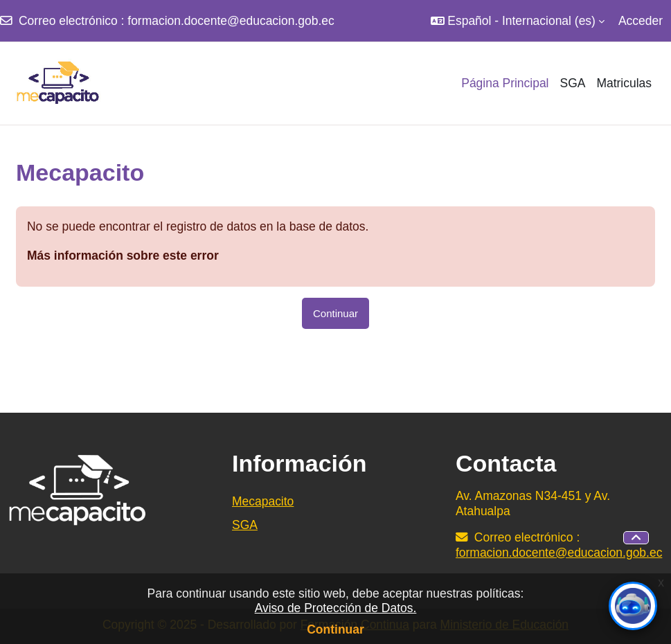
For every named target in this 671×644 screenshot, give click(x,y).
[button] (518, 21)
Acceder (641, 21)
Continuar (335, 629)
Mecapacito (263, 501)
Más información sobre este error (123, 256)
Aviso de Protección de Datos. (336, 608)
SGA (245, 525)
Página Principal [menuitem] (505, 83)
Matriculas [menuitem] (624, 83)
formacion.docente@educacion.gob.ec (231, 21)
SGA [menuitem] (572, 83)
